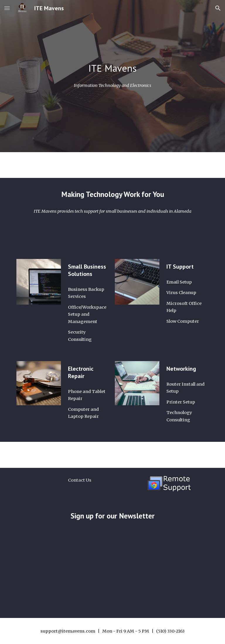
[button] (7, 8)
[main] (112, 68)
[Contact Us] (80, 480)
